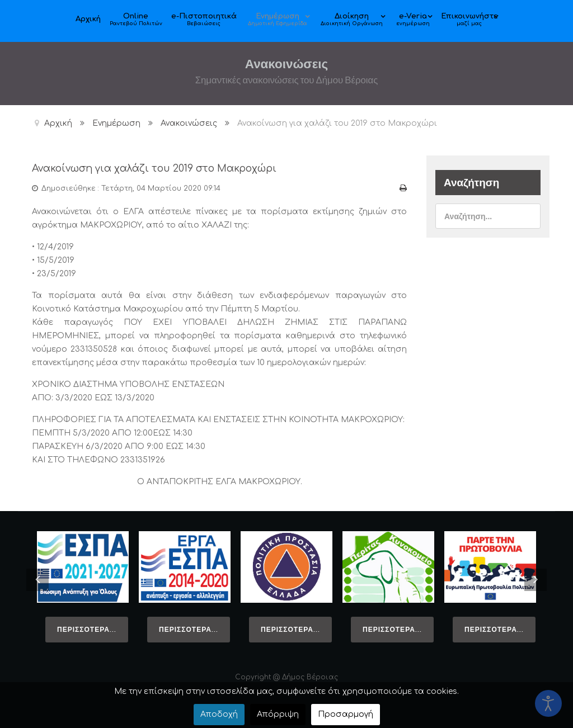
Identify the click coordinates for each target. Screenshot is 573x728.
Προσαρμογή (346, 714)
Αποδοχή (219, 714)
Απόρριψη (278, 714)
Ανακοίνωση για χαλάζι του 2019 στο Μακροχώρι (164, 168)
